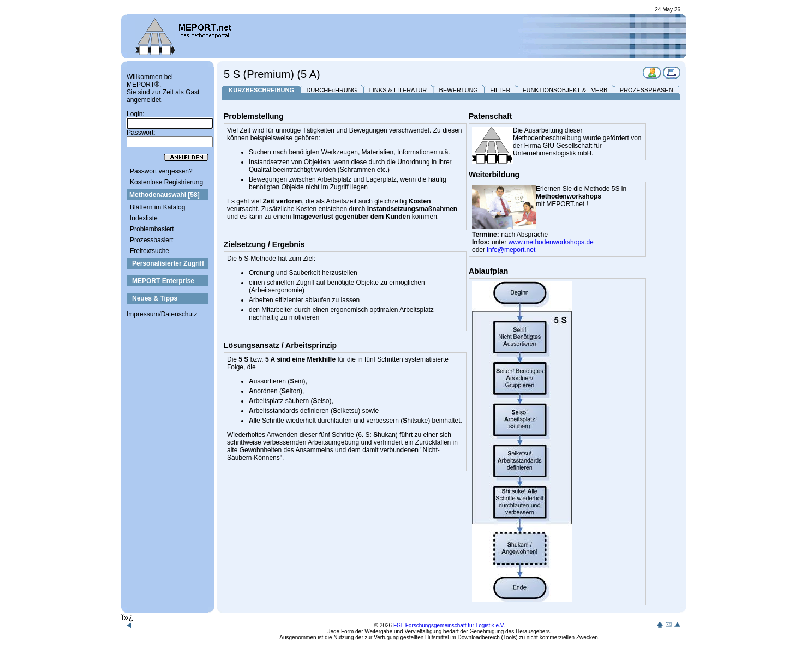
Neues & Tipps (155, 298)
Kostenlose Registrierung (166, 182)
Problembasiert (152, 229)
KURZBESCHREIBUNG (261, 90)
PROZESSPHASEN (647, 90)
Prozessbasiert (151, 240)
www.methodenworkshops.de (551, 242)
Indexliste (144, 218)
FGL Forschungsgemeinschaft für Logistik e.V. (449, 625)
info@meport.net (511, 250)
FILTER (500, 90)
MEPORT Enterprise (163, 281)
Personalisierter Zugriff (168, 263)
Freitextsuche (150, 251)
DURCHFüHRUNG (331, 90)
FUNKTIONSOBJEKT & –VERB (565, 90)
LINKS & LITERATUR (398, 90)
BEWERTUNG (459, 90)
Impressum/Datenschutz (162, 314)
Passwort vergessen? (161, 171)
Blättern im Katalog (157, 207)
